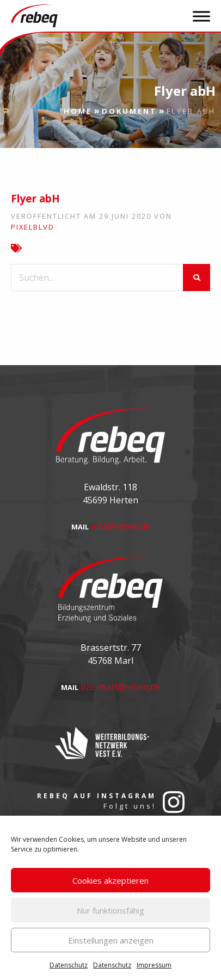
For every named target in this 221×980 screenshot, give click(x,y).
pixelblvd (33, 227)
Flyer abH (35, 199)
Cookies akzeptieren (110, 880)
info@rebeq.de (121, 526)
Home (78, 111)
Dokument (129, 111)
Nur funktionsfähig (110, 910)
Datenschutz (69, 965)
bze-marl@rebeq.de (120, 687)
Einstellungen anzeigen (111, 940)
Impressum (154, 965)
